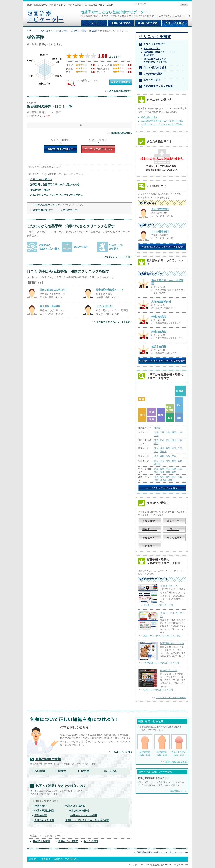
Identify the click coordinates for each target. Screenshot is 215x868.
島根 (162, 469)
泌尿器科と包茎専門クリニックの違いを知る (55, 184)
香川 (162, 472)
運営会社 (33, 859)
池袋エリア (149, 538)
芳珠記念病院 (159, 317)
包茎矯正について (178, 791)
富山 (162, 440)
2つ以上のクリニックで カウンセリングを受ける (155, 60)
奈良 (180, 461)
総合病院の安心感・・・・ (110, 290)
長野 (156, 443)
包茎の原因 (40, 771)
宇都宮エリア (150, 529)
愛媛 (168, 472)
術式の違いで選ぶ (40, 190)
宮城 (168, 432)
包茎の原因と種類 (48, 759)
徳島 (156, 472)
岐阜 (156, 456)
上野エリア (173, 529)
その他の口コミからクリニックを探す (114, 322)
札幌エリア (149, 521)
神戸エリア (149, 546)
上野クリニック (169, 586)
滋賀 (156, 461)
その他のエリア (69, 210)
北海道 (157, 428)
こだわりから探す (153, 74)
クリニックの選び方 (41, 179)
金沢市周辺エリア (43, 210)
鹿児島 (163, 480)
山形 (180, 432)
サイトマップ (140, 4)
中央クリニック (169, 670)
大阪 (168, 461)
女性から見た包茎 (44, 820)
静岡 (162, 456)
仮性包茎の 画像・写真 (145, 745)
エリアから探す (60, 31)
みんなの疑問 (91, 841)
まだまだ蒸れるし (105, 306)
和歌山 (157, 464)
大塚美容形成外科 (161, 302)
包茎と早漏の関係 (44, 811)
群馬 (168, 448)
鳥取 (156, 469)
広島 (174, 469)
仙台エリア (173, 521)
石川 (168, 440)
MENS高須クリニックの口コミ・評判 (161, 663)
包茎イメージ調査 (68, 841)
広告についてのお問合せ (66, 859)
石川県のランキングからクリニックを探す (162, 361)
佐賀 (162, 477)
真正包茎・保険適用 (50, 306)
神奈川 (163, 452)
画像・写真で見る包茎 (176, 762)
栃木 (162, 448)
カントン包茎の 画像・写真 (179, 745)
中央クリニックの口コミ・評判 (158, 690)
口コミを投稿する (121, 82)
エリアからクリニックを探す (162, 488)
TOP (29, 31)
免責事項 (46, 859)
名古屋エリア (174, 538)
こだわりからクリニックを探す (117, 257)
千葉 (180, 448)
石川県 (74, 31)
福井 (174, 440)
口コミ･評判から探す (155, 68)
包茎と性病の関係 (79, 811)
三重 (174, 456)
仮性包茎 (62, 771)
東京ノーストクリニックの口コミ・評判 (162, 636)
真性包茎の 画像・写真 (162, 745)
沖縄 (170, 480)
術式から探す (81, 247)
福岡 (156, 477)
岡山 (168, 469)
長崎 (168, 477)
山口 (180, 469)
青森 (156, 432)
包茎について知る (123, 752)
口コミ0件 (114, 57)
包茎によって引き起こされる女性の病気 (87, 820)
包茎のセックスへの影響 (84, 815)
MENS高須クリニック (172, 643)
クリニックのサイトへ (98, 149)
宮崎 (156, 480)
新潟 (156, 440)
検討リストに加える (61, 149)
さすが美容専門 (160, 209)
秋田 (174, 432)
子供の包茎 (41, 815)
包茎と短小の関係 (75, 806)
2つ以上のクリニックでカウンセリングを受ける (57, 195)
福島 (156, 436)
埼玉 (174, 448)
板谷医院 (93, 31)
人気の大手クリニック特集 (158, 86)
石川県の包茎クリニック (46, 205)
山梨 (180, 440)
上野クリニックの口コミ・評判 (158, 605)
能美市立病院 (159, 347)
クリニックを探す (42, 31)
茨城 (156, 448)
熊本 (174, 477)
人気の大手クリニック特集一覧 (171, 698)
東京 (156, 452)
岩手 (162, 432)
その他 (83, 31)
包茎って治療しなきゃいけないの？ (61, 786)
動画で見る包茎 (41, 841)
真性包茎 (85, 771)
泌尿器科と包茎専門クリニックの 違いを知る (159, 54)
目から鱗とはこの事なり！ (54, 290)
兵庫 (174, 461)
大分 (180, 477)
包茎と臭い (41, 806)
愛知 (168, 456)
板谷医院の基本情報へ (121, 91)
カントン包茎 (110, 771)
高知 (174, 472)
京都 (162, 461)
